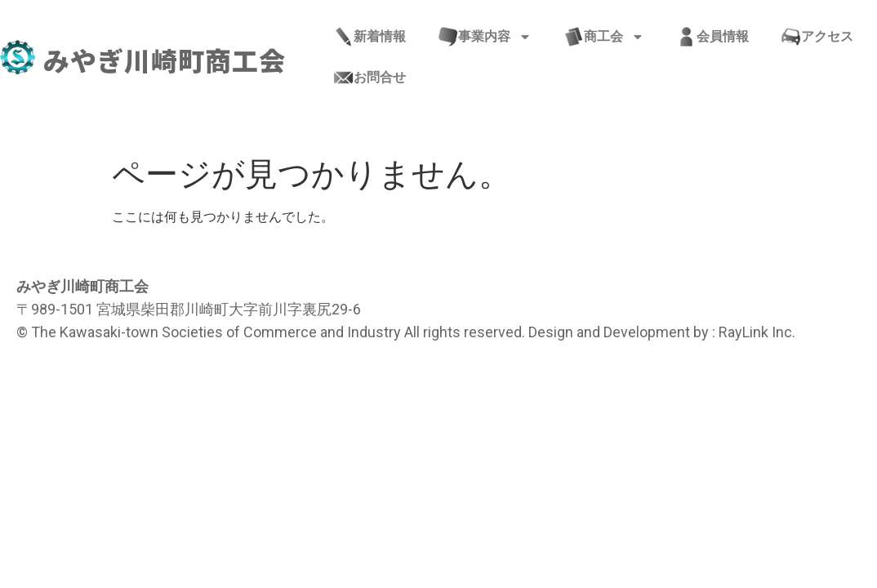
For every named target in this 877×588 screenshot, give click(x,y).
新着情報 (370, 37)
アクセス (817, 37)
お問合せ (370, 78)
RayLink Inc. (757, 332)
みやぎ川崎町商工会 (165, 60)
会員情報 (713, 37)
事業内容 (485, 37)
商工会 (604, 37)
